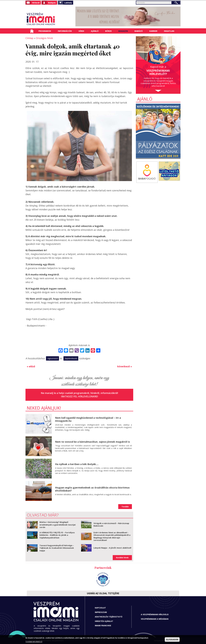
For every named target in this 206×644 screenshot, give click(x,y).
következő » (125, 366)
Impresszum (101, 612)
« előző (31, 366)
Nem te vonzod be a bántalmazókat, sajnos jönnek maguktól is (92, 442)
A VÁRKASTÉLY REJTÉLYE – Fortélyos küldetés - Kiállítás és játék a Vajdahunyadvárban (57, 535)
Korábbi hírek (122, 558)
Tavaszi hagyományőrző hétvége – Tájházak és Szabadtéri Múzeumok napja (57, 548)
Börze (108, 31)
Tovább (125, 507)
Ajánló (95, 31)
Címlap (32, 31)
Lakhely (68, 3)
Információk (65, 31)
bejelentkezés (71, 358)
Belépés (52, 3)
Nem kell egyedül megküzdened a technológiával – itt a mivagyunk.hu (88, 419)
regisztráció (52, 358)
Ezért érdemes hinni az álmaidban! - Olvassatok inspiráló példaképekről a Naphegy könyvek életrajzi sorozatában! (112, 536)
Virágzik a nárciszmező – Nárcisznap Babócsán (111, 525)
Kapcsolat (100, 608)
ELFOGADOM (172, 640)
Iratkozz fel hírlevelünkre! (79, 396)
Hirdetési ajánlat (104, 621)
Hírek (81, 31)
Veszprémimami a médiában (155, 619)
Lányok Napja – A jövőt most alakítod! (112, 548)
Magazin (123, 31)
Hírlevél (36, 3)
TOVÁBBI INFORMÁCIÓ (34, 642)
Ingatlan (169, 31)
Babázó (139, 31)
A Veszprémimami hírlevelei (155, 614)
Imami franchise (103, 625)
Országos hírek (44, 38)
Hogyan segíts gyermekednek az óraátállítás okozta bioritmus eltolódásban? (92, 489)
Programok (45, 31)
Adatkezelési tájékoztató (109, 617)
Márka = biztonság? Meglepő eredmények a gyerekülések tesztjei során (58, 525)
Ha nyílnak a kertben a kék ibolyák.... (77, 464)
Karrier (153, 31)
